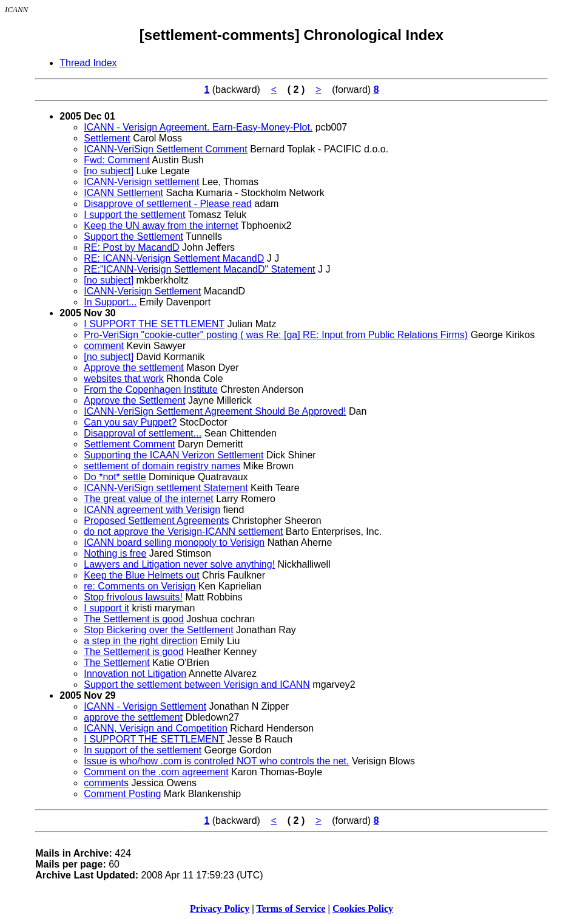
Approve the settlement (134, 368)
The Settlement (117, 663)
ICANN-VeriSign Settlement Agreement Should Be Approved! (215, 411)
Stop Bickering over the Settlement (158, 630)
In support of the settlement (143, 750)
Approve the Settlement (134, 400)
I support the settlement (134, 215)
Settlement (107, 138)
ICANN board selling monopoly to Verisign (174, 542)
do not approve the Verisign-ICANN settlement (183, 532)
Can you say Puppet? (130, 422)
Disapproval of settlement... (143, 433)
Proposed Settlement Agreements (156, 521)
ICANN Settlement (123, 193)
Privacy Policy (220, 909)
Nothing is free (115, 553)
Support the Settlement (133, 236)
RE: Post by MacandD (131, 247)
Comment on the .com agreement (156, 772)
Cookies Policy (363, 909)
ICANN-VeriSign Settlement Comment (165, 149)
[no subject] (109, 171)
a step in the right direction (141, 641)
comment (104, 346)
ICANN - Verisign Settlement (145, 706)
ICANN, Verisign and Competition (156, 728)
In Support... (110, 302)
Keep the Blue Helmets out (141, 575)
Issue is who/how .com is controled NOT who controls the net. (216, 761)
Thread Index (88, 63)
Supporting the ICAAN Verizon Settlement (174, 455)
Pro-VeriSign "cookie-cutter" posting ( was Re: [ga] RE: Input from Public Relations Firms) (276, 335)
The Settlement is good (134, 619)
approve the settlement (133, 717)
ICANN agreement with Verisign (152, 510)
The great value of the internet (148, 499)
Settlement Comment (129, 444)
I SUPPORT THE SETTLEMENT (154, 324)
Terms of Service (291, 909)
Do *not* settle (115, 477)
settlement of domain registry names (162, 466)
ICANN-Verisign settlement (141, 182)
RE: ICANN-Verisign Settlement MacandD (174, 258)
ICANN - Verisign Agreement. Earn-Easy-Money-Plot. (198, 127)
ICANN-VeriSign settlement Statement (166, 488)
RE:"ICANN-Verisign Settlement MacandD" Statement (199, 269)
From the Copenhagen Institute (151, 389)
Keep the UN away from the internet (161, 226)
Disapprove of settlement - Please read (168, 204)
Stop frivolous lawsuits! (133, 597)
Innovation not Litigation (135, 674)
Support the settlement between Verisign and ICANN (197, 685)
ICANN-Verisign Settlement (142, 291)
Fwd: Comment (116, 160)
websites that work (124, 379)
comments (106, 783)
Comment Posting (122, 794)
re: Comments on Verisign (140, 586)
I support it (106, 608)
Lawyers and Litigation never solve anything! (179, 564)
